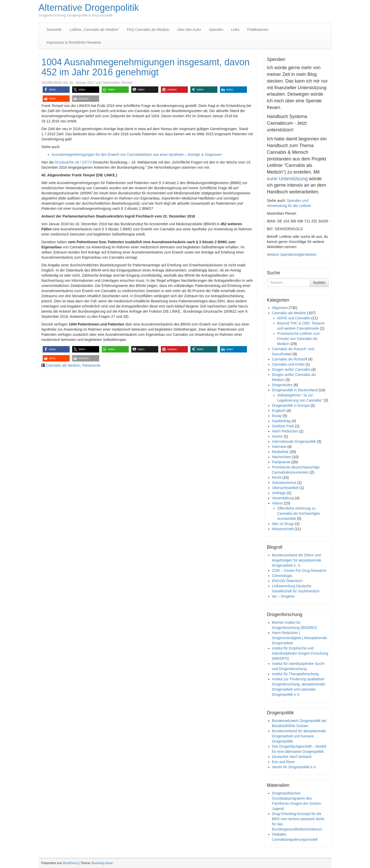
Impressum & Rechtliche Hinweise (74, 42)
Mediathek (280, 452)
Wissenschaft (283, 529)
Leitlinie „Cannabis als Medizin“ (94, 30)
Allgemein (280, 308)
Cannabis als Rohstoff (290, 359)
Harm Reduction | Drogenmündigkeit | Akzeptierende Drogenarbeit (300, 638)
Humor (277, 436)
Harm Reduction (285, 431)
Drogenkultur (282, 385)
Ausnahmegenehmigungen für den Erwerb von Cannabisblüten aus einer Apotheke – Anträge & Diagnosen (137, 155)
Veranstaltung (283, 498)
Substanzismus (284, 483)
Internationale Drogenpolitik (294, 441)
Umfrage (279, 493)
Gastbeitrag (281, 421)
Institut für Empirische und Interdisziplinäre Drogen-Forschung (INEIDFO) (300, 653)
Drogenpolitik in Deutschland (295, 390)
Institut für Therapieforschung (295, 674)
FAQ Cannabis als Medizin (148, 30)
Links (235, 30)
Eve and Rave (283, 762)
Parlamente (91, 365)
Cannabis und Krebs (288, 364)
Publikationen (258, 30)
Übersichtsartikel (285, 488)
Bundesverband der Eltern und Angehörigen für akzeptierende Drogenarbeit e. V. (297, 560)
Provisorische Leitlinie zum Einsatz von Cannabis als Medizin (299, 339)
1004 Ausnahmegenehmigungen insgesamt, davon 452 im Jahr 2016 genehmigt (146, 67)
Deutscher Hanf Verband (292, 757)
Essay (277, 416)
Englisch (279, 411)
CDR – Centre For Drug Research (299, 571)
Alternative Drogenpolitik (89, 8)
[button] (56, 90)
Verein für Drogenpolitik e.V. (294, 767)
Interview (279, 447)
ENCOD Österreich (287, 581)
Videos (278, 503)
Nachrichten (282, 457)
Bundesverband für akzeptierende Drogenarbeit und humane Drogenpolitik (299, 736)
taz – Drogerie (283, 596)
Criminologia (282, 576)
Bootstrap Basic (103, 863)
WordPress (70, 863)
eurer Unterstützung (287, 179)
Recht (277, 477)
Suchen (319, 283)
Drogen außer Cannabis (291, 369)
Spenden (216, 30)
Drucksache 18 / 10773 (73, 162)
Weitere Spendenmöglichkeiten (292, 255)
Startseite (54, 30)
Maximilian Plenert (117, 83)
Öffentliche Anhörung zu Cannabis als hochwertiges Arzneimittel (299, 513)
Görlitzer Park (283, 426)
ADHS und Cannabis (294, 318)
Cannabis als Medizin (63, 365)
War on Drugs (283, 524)
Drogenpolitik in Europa (291, 405)
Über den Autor (189, 30)
